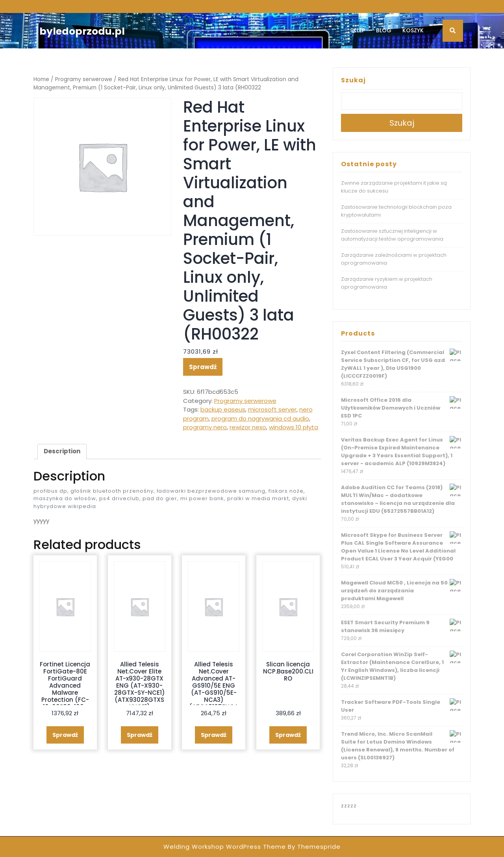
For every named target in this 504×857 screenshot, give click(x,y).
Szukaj (353, 80)
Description (62, 451)
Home (41, 79)
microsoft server (272, 409)
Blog (384, 30)
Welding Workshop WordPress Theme (225, 847)
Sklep (358, 30)
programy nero (205, 427)
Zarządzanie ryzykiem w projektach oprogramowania (387, 283)
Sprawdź (203, 367)
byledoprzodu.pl (82, 31)
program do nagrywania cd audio (260, 418)
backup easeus (223, 409)
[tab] (62, 452)
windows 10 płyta (294, 427)
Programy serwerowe (84, 79)
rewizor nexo (248, 427)
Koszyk (413, 30)
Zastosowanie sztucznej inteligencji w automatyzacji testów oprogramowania (392, 235)
